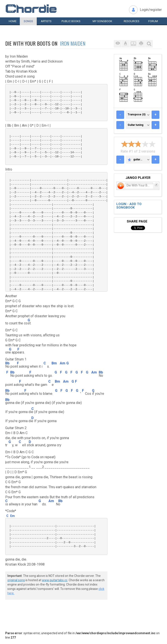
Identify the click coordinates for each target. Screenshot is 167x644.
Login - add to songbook (129, 206)
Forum (153, 21)
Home (13, 21)
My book (102, 21)
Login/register (151, 10)
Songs (28, 21)
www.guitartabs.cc (55, 580)
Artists (46, 21)
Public (71, 21)
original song (16, 580)
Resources (132, 21)
